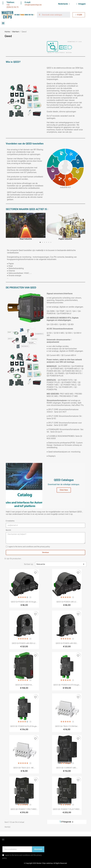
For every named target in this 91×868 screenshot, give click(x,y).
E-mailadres (10, 521)
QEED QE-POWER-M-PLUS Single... (24, 726)
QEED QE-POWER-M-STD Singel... (67, 685)
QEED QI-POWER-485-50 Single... (24, 602)
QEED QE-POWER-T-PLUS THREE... (67, 809)
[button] (8, 226)
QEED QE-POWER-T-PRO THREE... (24, 809)
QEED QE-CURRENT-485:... (67, 768)
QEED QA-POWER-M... (24, 685)
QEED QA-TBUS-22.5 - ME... (24, 768)
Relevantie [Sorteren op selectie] (61, 564)
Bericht (8, 530)
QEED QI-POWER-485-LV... (67, 602)
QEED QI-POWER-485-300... (67, 643)
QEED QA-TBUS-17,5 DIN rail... (67, 726)
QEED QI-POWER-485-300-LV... (24, 643)
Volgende (69, 822)
